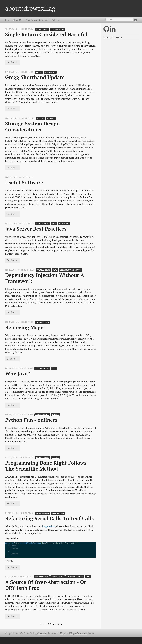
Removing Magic (25, 327)
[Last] (61, 624)
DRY (88, 577)
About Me (18, 20)
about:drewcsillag (30, 8)
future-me (64, 224)
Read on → (12, 62)
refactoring (42, 29)
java (54, 224)
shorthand (50, 72)
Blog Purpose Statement (37, 20)
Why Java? (18, 374)
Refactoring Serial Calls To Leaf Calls (49, 518)
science (56, 458)
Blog (7, 20)
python (56, 415)
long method (49, 526)
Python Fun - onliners (31, 420)
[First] (40, 624)
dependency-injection (71, 270)
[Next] (58, 624)
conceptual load (75, 577)
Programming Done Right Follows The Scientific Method (46, 466)
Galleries (56, 20)
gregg (39, 72)
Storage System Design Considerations (33, 126)
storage (51, 118)
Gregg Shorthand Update (35, 77)
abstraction (57, 577)
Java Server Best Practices (36, 229)
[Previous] (43, 624)
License (42, 633)
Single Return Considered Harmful (46, 34)
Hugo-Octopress (79, 633)
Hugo (63, 633)
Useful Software (24, 182)
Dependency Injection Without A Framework (45, 278)
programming (57, 29)
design (41, 118)
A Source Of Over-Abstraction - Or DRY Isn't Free (46, 585)
